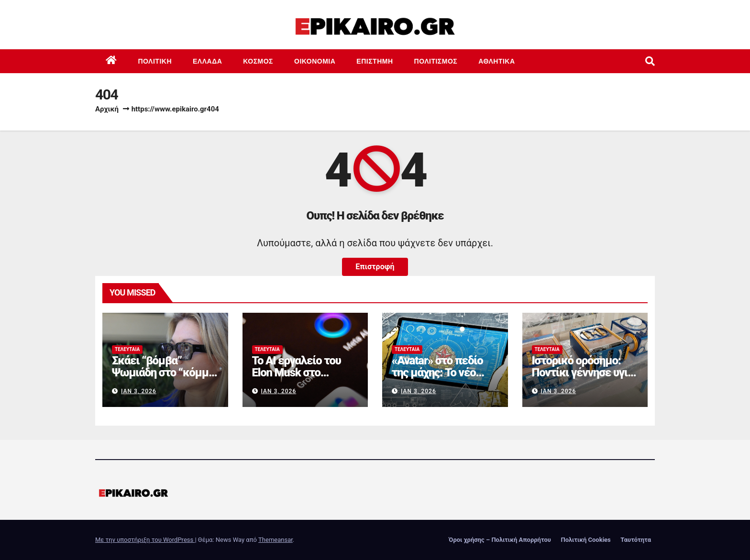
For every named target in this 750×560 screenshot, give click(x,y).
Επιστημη (375, 61)
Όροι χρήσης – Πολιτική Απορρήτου (500, 540)
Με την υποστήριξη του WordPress (145, 540)
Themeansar (276, 540)
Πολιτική (155, 61)
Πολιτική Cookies (585, 540)
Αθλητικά (496, 61)
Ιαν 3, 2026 (139, 391)
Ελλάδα (207, 61)
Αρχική (107, 109)
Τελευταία (127, 349)
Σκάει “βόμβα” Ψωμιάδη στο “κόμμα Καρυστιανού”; (163, 373)
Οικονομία (315, 61)
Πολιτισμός (436, 61)
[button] (650, 61)
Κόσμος (258, 61)
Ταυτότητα (636, 540)
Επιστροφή (375, 267)
